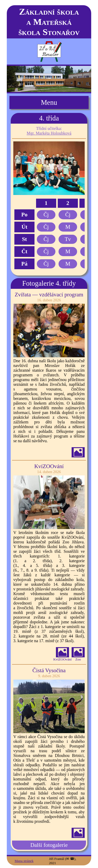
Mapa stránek (24, 861)
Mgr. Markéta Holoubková (49, 133)
